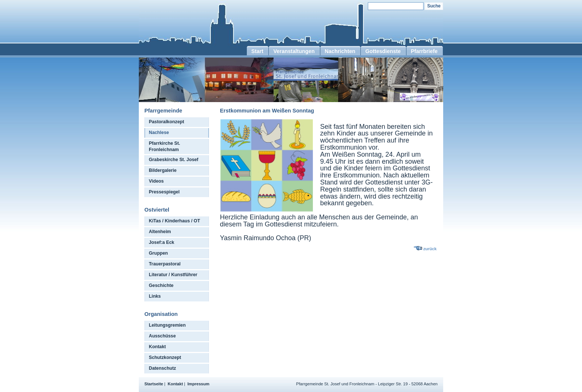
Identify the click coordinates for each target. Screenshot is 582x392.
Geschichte (161, 285)
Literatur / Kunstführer (173, 275)
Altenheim (160, 232)
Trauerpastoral (165, 264)
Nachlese (159, 133)
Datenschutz (162, 368)
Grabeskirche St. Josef (174, 160)
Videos (156, 181)
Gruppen (158, 253)
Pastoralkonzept (166, 122)
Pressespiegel (164, 192)
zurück (430, 249)
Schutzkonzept (165, 357)
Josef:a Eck (161, 242)
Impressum (198, 384)
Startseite (154, 384)
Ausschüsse (162, 336)
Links (155, 296)
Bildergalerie (163, 170)
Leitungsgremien (167, 325)
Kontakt (157, 347)
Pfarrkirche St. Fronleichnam (164, 146)
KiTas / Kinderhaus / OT (174, 221)
